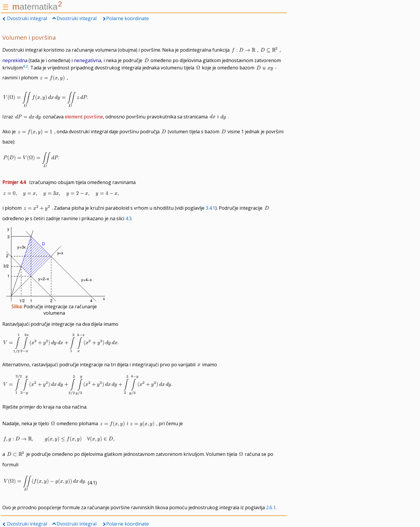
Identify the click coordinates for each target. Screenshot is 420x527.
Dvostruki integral (27, 18)
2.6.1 (271, 507)
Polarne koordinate (127, 18)
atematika (37, 7)
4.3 (128, 218)
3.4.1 (210, 208)
